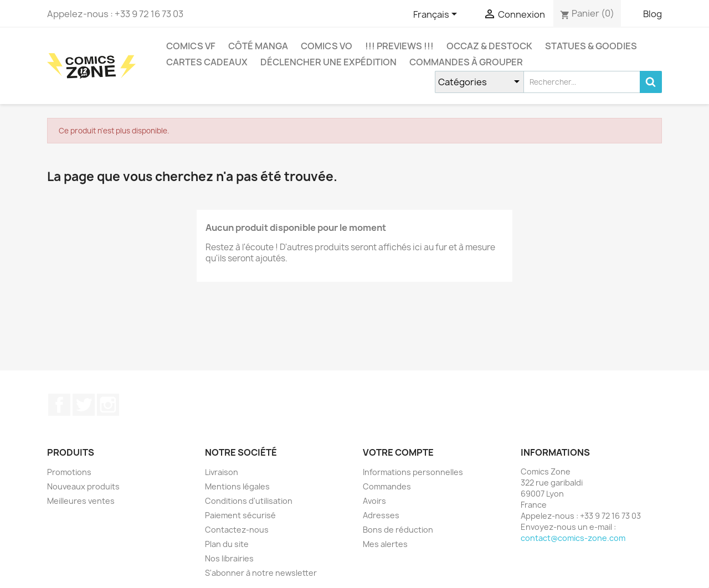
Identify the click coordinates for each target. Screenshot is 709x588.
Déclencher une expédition (328, 62)
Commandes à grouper (466, 62)
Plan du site (227, 544)
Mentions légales (237, 486)
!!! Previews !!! (399, 46)
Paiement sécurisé (240, 515)
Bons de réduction (398, 530)
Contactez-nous (237, 530)
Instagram (108, 405)
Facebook (59, 405)
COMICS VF (191, 46)
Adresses (381, 515)
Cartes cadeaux (207, 62)
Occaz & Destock (489, 46)
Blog (653, 14)
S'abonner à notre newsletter (261, 573)
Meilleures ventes (81, 501)
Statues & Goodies (591, 46)
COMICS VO (327, 46)
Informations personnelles (413, 472)
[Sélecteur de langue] (437, 15)
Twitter (84, 405)
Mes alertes (385, 544)
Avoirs (374, 501)
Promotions (69, 472)
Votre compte (398, 452)
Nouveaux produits (83, 486)
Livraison (222, 472)
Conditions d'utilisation (249, 501)
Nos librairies (229, 558)
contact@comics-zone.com (573, 538)
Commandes (387, 486)
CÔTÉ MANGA (258, 46)
